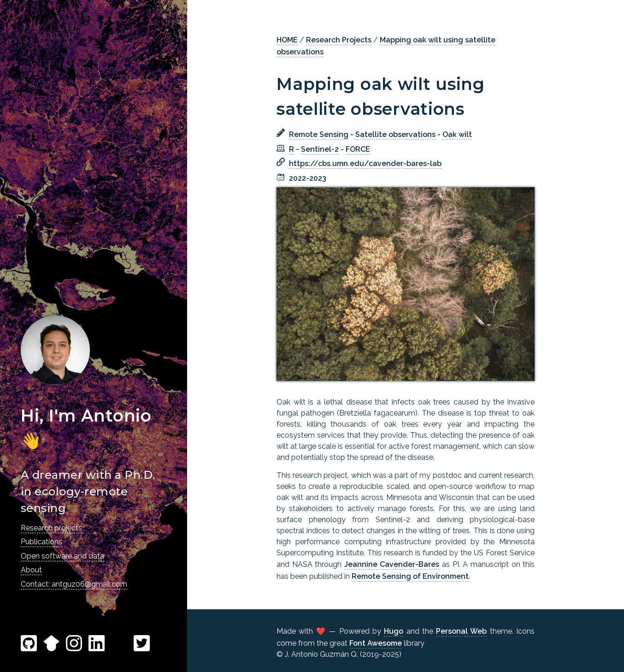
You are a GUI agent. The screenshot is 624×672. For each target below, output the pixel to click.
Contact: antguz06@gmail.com (74, 584)
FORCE (358, 149)
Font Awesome (376, 643)
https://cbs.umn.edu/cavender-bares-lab (365, 164)
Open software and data (62, 556)
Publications (41, 542)
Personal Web (461, 631)
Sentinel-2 (320, 149)
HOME (287, 40)
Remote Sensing (319, 134)
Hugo (394, 631)
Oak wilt (457, 134)
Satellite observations (395, 134)
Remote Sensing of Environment (410, 576)
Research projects (51, 528)
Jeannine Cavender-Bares (392, 564)
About (31, 570)
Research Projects (339, 40)
